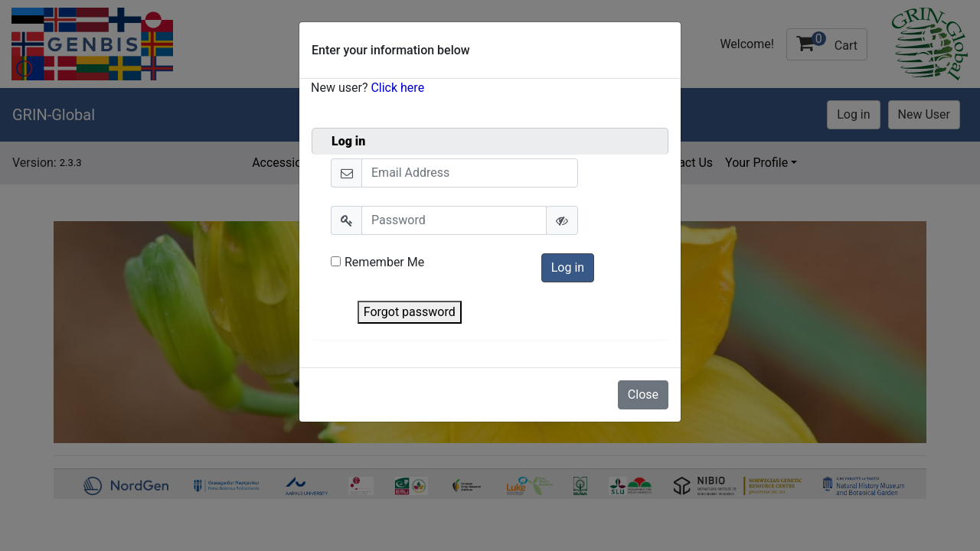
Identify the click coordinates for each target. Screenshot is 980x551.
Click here (397, 88)
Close (643, 395)
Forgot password (410, 312)
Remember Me (377, 262)
